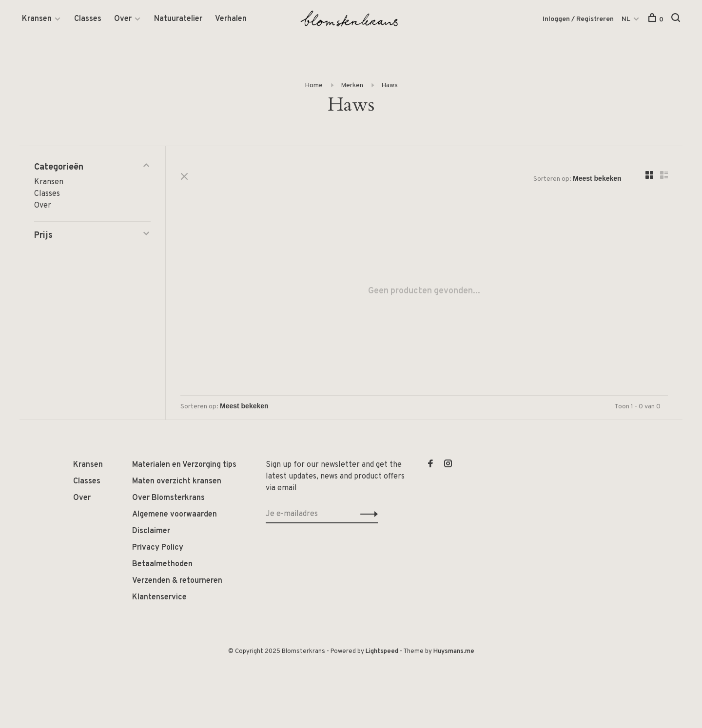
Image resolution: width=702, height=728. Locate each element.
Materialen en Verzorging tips (184, 465)
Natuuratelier (178, 19)
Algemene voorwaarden (175, 515)
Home (314, 86)
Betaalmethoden (162, 564)
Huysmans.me (454, 651)
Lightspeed (382, 651)
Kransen (37, 19)
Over (123, 19)
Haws (390, 86)
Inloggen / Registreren (578, 19)
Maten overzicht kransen (177, 481)
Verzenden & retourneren (177, 581)
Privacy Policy (158, 548)
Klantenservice (159, 597)
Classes (88, 19)
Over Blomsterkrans (168, 498)
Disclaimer (151, 531)
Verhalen (231, 19)
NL (626, 19)
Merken (352, 86)
